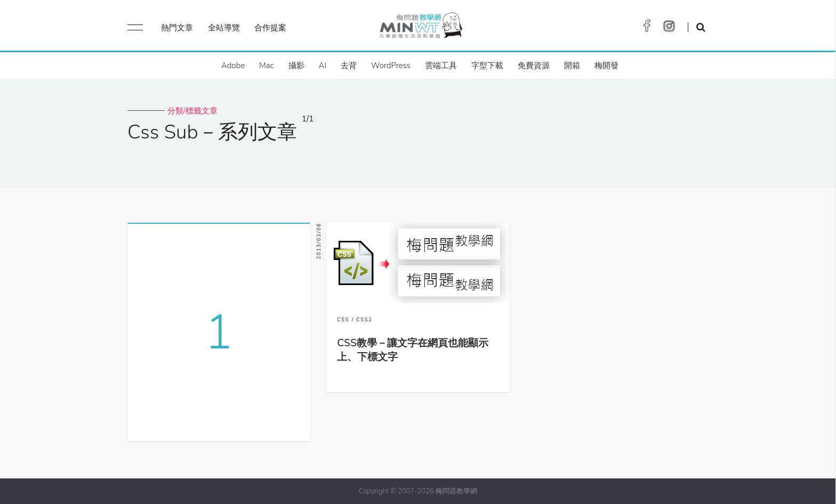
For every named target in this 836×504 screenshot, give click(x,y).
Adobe (233, 66)
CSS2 (365, 320)
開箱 (572, 66)
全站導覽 (224, 28)
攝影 (296, 66)
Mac (266, 66)
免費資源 (534, 66)
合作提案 (270, 28)
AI (323, 66)
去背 (349, 66)
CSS (343, 320)
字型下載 (487, 66)
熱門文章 (177, 28)
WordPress (391, 66)
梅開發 (606, 66)
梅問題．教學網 (420, 28)
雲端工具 (441, 66)
